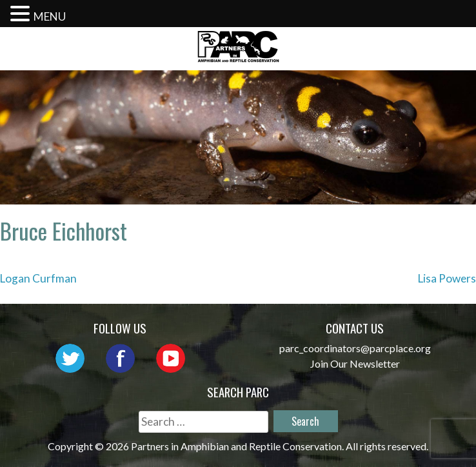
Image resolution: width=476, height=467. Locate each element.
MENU (50, 16)
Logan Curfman (38, 278)
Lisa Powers (447, 278)
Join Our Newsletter (355, 363)
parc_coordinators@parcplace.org (355, 348)
